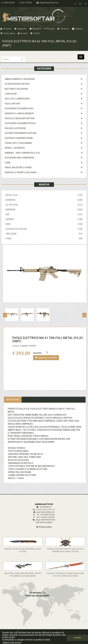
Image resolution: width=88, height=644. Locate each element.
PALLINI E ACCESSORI (15, 128)
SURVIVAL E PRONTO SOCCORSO (21, 172)
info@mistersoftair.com (47, 3)
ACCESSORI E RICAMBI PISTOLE (20, 123)
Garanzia (77, 29)
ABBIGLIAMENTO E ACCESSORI (20, 79)
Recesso (49, 29)
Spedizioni (35, 29)
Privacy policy (8, 33)
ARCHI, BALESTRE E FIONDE (18, 167)
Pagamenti (21, 29)
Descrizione (13, 400)
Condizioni (63, 29)
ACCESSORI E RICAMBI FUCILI (19, 108)
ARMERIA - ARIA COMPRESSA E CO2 (22, 153)
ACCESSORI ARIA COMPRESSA (20, 158)
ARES (44, 224)
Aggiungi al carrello (46, 358)
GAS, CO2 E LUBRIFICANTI (17, 99)
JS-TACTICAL (44, 205)
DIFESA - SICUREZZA (15, 148)
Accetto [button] (77, 638)
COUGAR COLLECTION (44, 229)
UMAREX (44, 219)
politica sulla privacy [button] (12, 642)
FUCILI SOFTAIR (12, 104)
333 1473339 (25, 3)
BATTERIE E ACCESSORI (16, 89)
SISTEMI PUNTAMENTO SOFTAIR (21, 133)
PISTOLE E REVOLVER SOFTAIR (20, 118)
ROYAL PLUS (44, 195)
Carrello (35, 33)
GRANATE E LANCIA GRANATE (19, 113)
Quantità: (37, 353)
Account (23, 33)
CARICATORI (11, 94)
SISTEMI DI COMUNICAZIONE (19, 138)
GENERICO (44, 200)
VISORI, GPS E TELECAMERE (18, 143)
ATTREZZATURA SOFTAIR (17, 84)
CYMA (44, 239)
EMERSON (44, 210)
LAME (7, 163)
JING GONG (44, 234)
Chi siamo (6, 29)
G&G (44, 214)
